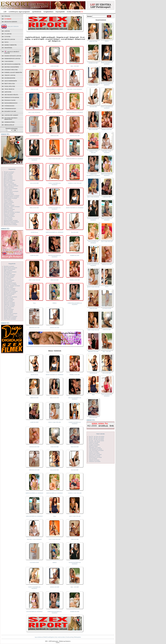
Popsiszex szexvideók (95, 456)
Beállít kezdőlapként (49, 637)
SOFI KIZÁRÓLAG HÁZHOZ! (75, 112)
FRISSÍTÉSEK (8, 48)
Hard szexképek (8, 204)
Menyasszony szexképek (10, 223)
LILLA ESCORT (34, 183)
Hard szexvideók (93, 446)
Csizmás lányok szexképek (11, 188)
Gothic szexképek (8, 201)
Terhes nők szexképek (9, 305)
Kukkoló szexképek (9, 215)
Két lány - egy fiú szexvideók (96, 441)
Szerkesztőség (70, 637)
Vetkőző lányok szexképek (10, 316)
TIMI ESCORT (34, 89)
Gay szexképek (8, 200)
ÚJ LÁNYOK (8, 34)
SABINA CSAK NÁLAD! (75, 183)
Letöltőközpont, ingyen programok (19, 12)
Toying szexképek (8, 312)
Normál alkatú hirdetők (13, 72)
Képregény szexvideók (95, 448)
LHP (5, 12)
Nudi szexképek (8, 273)
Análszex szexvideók (94, 442)
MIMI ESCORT (55, 135)
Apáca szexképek (8, 176)
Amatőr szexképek (8, 173)
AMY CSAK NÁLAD (34, 280)
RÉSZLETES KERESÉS (11, 22)
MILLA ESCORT (34, 208)
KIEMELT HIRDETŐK (10, 45)
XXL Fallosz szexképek (10, 319)
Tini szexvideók (93, 459)
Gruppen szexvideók (94, 445)
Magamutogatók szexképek (11, 220)
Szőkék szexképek (8, 298)
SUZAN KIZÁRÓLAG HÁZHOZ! (34, 159)
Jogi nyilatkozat (39, 637)
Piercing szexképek (9, 277)
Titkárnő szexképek (9, 309)
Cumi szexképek (8, 190)
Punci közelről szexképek (10, 284)
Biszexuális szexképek (9, 180)
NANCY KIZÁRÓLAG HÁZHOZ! (55, 184)
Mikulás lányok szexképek (10, 225)
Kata (34, 303)
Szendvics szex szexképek (10, 297)
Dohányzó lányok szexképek (11, 191)
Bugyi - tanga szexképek (10, 184)
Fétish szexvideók (94, 443)
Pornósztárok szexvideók (95, 457)
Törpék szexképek (8, 311)
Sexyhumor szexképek (9, 290)
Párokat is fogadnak (12, 97)
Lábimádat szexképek (9, 216)
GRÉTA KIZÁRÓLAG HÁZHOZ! (55, 232)
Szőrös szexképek (8, 301)
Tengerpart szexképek (9, 304)
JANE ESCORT (55, 66)
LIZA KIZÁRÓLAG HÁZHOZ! (55, 89)
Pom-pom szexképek (9, 280)
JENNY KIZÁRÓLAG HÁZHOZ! (75, 208)
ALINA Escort (34, 232)
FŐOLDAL (7, 16)
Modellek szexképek (9, 266)
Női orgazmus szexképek (10, 272)
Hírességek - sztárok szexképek (12, 207)
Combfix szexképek (9, 187)
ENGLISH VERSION (13, 26)
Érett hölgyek (10, 84)
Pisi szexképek (7, 279)
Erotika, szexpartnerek (74, 12)
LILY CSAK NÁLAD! (55, 159)
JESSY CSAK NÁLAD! (55, 112)
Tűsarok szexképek (9, 315)
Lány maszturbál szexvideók (96, 450)
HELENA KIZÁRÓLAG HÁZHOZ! (55, 256)
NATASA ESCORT (75, 135)
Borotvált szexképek (9, 183)
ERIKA (55, 303)
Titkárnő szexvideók (94, 460)
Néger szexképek (8, 270)
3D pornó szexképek (9, 172)
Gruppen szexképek (9, 202)
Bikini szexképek (8, 179)
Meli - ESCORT (75, 66)
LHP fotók (8, 92)
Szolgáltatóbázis (48, 12)
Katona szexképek (8, 211)
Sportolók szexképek (9, 294)
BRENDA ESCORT (34, 328)
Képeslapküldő (60, 12)
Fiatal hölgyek (10, 86)
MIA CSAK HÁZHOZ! (34, 112)
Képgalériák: (12, 169)
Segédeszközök (10, 78)
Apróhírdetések (37, 12)
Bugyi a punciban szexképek (11, 186)
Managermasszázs (11, 103)
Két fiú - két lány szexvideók (96, 439)
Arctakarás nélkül (11, 95)
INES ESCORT (55, 280)
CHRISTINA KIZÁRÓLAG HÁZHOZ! (75, 304)
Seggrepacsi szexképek (10, 288)
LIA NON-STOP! (34, 135)
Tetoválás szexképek (9, 306)
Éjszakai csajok (10, 100)
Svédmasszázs (9, 106)
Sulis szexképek (8, 295)
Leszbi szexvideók (94, 452)
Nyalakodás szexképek (10, 275)
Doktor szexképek (8, 193)
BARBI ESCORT (75, 255)
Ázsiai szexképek (8, 177)
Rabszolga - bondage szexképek (12, 286)
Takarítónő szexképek (9, 302)
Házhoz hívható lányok (13, 56)
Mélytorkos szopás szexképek (11, 222)
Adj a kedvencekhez (60, 637)
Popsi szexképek (8, 282)
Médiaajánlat (77, 637)
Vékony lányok (10, 75)
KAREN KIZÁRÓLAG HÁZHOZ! (55, 208)
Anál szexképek (8, 175)
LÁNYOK (7, 31)
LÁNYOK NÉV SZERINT (11, 115)
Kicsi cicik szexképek (9, 213)
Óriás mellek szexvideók (95, 454)
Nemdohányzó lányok (12, 59)
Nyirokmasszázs (10, 109)
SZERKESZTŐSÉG (10, 122)
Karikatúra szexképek (9, 209)
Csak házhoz (9, 61)
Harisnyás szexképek (9, 205)
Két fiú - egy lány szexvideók (96, 438)
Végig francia (9, 89)
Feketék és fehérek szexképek (11, 197)
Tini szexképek (8, 308)
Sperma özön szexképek (10, 293)
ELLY (34, 66)
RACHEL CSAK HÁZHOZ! (75, 89)
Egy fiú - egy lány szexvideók (97, 436)
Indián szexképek (8, 208)
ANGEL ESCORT (55, 328)
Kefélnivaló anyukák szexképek (12, 212)
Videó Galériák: (100, 434)
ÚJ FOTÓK (7, 37)
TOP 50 (6, 42)
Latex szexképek (8, 218)
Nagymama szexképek (9, 269)
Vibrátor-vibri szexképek (10, 318)
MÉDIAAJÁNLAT (9, 125)
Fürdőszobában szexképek (10, 198)
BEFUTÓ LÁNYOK (10, 39)
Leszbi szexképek (8, 219)
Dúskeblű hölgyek (11, 70)
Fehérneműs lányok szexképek (11, 195)
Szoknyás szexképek (9, 300)
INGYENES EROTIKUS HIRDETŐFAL (11, 119)
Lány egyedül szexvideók (95, 449)
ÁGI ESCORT (75, 232)
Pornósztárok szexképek (10, 283)
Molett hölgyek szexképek (10, 268)
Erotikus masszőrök (12, 67)
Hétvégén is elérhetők (12, 64)
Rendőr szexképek (8, 287)
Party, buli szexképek (9, 276)
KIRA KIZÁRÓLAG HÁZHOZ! (75, 159)
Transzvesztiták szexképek (10, 313)
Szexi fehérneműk (11, 81)
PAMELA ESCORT (75, 280)
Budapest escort (10, 111)
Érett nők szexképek (9, 194)
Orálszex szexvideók (94, 453)
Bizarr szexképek (8, 182)
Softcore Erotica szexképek (11, 291)
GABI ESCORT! (34, 255)
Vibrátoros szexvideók (95, 461)
